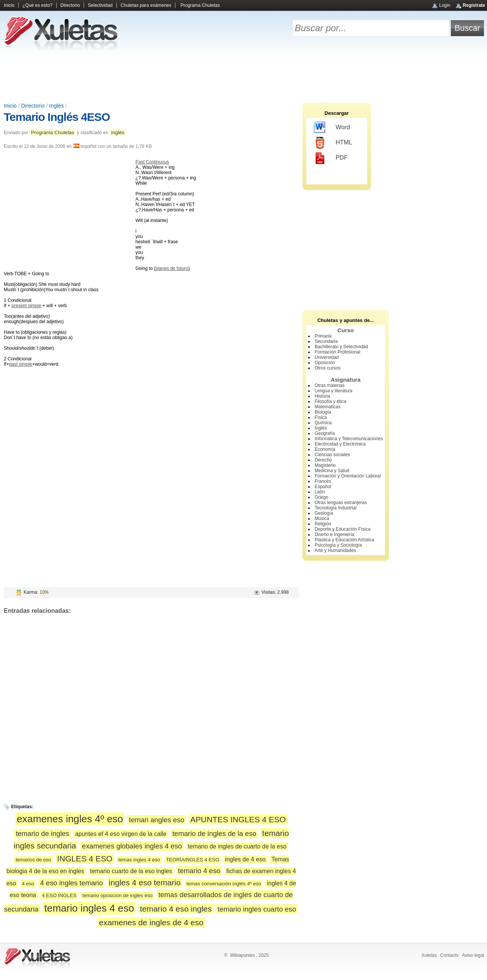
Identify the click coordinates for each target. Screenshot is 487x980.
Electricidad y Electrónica (340, 444)
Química (323, 423)
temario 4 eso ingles (176, 909)
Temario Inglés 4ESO (57, 117)
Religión (323, 524)
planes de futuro (172, 268)
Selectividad (100, 5)
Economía (325, 449)
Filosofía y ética (330, 401)
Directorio (70, 5)
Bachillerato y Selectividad (341, 347)
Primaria (323, 336)
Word (332, 128)
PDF (331, 158)
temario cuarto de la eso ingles (131, 871)
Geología (324, 513)
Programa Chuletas (200, 5)
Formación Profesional (337, 352)
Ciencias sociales (332, 455)
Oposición (325, 363)
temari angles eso (157, 820)
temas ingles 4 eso (139, 860)
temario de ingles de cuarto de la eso (237, 846)
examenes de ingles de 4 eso (151, 922)
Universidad (327, 357)
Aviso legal (473, 955)
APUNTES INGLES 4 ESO (238, 819)
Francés (323, 481)
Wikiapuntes (242, 955)
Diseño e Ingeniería (334, 534)
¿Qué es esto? (37, 5)
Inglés (56, 106)
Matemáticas (328, 407)
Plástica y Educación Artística (345, 540)
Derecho (323, 460)
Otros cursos (328, 368)
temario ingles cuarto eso (257, 909)
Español (323, 487)
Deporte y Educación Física (343, 529)
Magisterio (325, 465)
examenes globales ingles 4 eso (132, 846)
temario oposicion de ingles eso (117, 895)
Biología (323, 412)
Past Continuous (152, 162)
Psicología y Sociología (338, 545)
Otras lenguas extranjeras (341, 503)
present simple (26, 306)
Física (321, 417)
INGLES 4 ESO (85, 859)
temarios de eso (33, 860)
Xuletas (429, 955)
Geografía (325, 433)
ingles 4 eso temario (145, 882)
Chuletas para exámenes (146, 5)
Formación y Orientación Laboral (348, 476)
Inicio (9, 5)
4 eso (28, 884)
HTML (333, 143)
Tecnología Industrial (336, 508)
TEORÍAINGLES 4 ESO (193, 860)
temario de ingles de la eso (214, 833)
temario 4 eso (199, 871)
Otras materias (330, 385)
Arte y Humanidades (335, 550)
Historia (322, 396)
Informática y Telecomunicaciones (349, 439)
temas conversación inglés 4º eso (224, 884)
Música (322, 519)
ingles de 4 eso (245, 859)
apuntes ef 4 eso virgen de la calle (121, 834)
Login (445, 5)
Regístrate (474, 5)
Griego (321, 497)
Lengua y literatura (333, 391)
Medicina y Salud (332, 471)
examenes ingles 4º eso (70, 819)
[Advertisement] (243, 76)
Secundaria (326, 341)
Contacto (449, 955)
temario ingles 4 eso (89, 908)
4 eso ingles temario (71, 883)
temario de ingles (42, 833)
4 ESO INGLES (59, 895)
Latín (320, 492)
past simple (21, 364)
